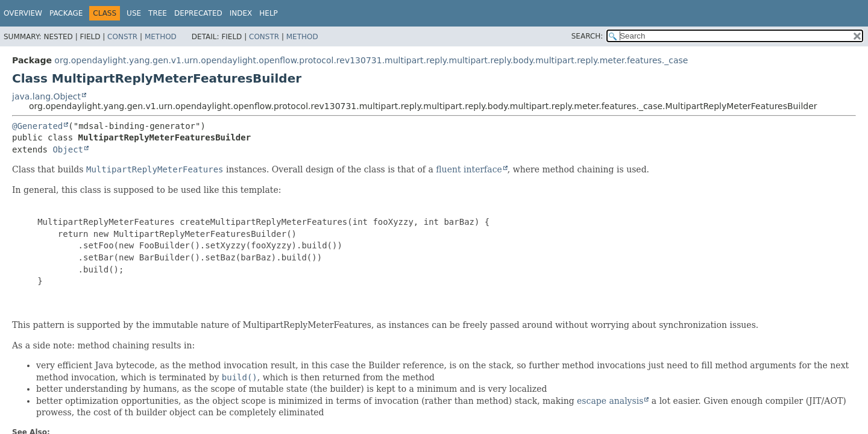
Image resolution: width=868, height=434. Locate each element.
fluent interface (469, 169)
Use (134, 13)
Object (68, 149)
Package (66, 13)
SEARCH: (587, 36)
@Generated (37, 126)
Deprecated (198, 13)
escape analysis (610, 401)
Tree (158, 13)
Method (161, 37)
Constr (122, 37)
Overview (23, 13)
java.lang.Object (46, 96)
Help (269, 13)
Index (241, 13)
